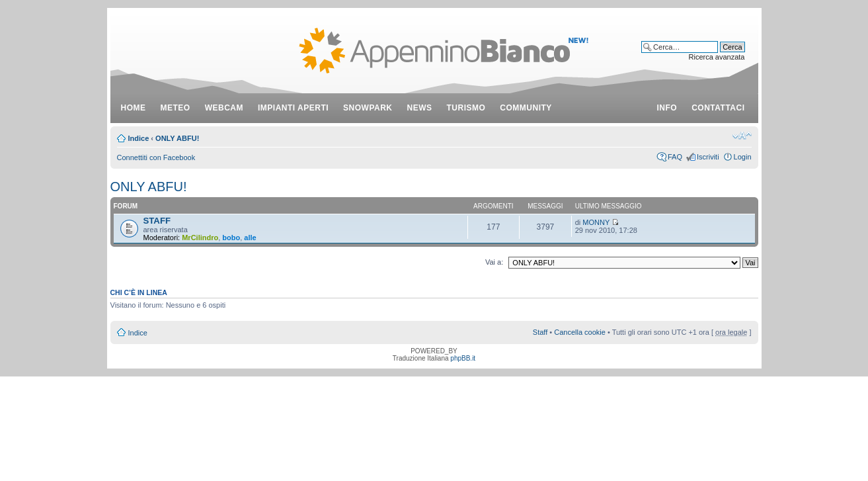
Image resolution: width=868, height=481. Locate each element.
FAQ (675, 157)
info (667, 108)
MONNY (596, 222)
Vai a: (494, 262)
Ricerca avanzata (717, 57)
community (526, 108)
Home (134, 108)
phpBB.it (463, 358)
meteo (176, 108)
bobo (231, 238)
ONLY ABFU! (177, 138)
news (420, 108)
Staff (540, 332)
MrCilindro (200, 238)
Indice (139, 138)
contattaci (718, 108)
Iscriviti (708, 157)
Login (743, 157)
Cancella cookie (580, 332)
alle (250, 238)
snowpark (368, 108)
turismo (466, 108)
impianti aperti (293, 108)
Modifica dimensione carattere (742, 136)
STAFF (157, 221)
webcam (224, 108)
